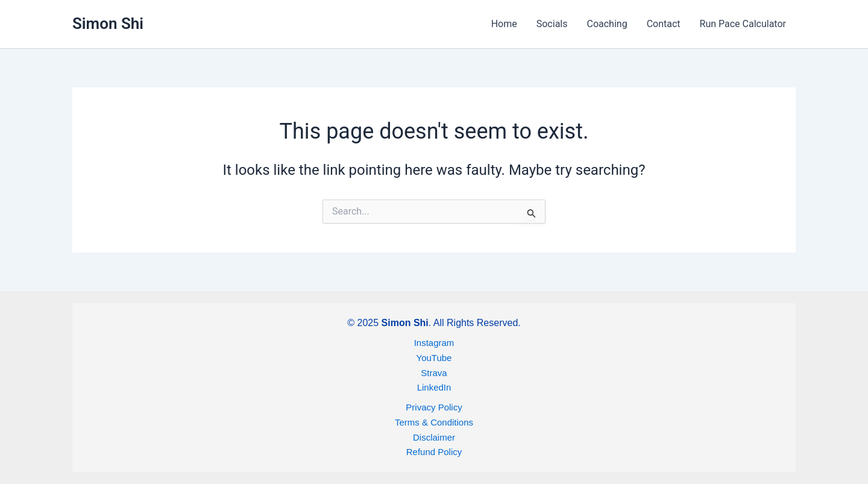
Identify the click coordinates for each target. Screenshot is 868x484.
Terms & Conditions (434, 422)
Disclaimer (434, 437)
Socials (552, 24)
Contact (664, 24)
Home (504, 24)
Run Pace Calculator (743, 24)
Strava (434, 373)
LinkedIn (434, 387)
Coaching (607, 24)
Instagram (434, 343)
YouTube (434, 358)
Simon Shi (108, 24)
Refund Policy (434, 452)
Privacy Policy (434, 407)
